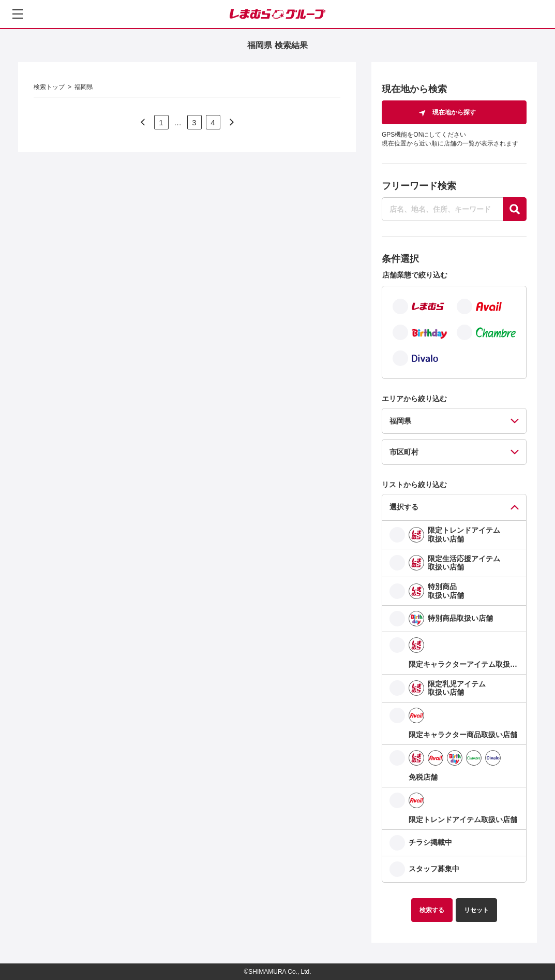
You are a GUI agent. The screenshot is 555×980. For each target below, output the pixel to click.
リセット (476, 910)
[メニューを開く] (18, 14)
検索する (432, 910)
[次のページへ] (143, 122)
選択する (404, 507)
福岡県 (84, 87)
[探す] (515, 209)
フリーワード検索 (419, 186)
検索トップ (49, 87)
